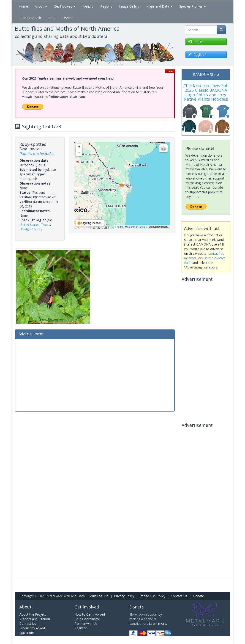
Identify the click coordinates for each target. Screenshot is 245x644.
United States (29, 225)
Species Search (30, 18)
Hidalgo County (31, 229)
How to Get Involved (90, 614)
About (41, 6)
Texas (46, 225)
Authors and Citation (35, 619)
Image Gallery (129, 6)
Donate (68, 18)
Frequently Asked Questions (32, 630)
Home (23, 6)
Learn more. (158, 623)
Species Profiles (193, 6)
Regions (106, 6)
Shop (52, 18)
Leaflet (119, 227)
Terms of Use (98, 596)
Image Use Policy (152, 596)
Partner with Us (86, 623)
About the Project (33, 614)
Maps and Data (159, 6)
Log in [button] (196, 42)
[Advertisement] (95, 374)
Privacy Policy (124, 596)
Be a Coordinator (87, 619)
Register (80, 628)
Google (143, 227)
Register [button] (197, 54)
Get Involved (65, 6)
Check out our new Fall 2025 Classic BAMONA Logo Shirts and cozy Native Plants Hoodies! (206, 92)
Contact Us (179, 596)
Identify (88, 6)
